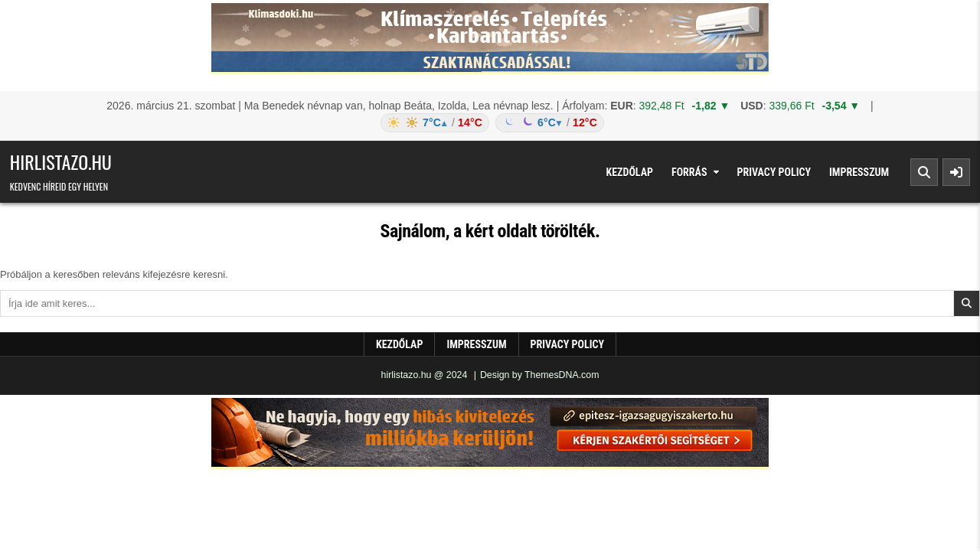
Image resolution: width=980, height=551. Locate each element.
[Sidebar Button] (956, 172)
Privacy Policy (774, 172)
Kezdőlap (629, 172)
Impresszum (859, 172)
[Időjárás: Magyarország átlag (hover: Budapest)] (490, 123)
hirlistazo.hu (61, 161)
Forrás (689, 172)
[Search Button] (924, 172)
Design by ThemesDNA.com (540, 375)
